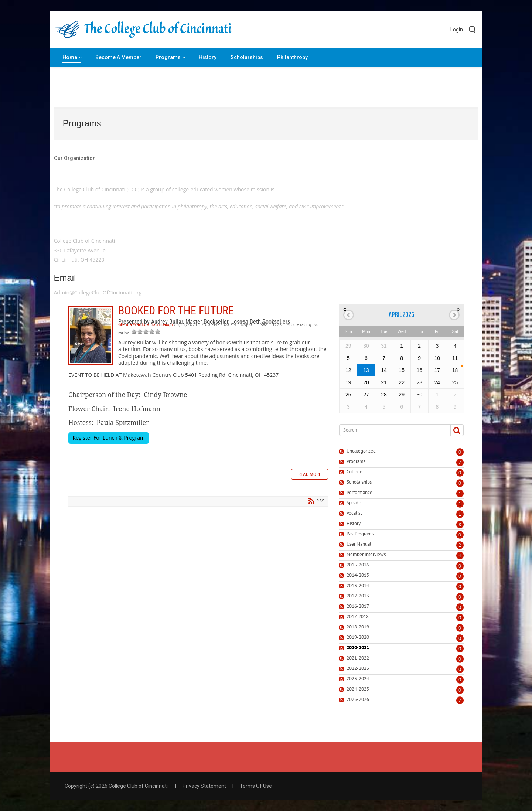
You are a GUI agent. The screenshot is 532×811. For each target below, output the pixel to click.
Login (457, 30)
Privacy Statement (204, 786)
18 (455, 370)
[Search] (392, 430)
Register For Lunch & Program (109, 438)
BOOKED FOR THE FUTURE (91, 335)
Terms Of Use (256, 786)
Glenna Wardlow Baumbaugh (146, 325)
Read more (310, 474)
